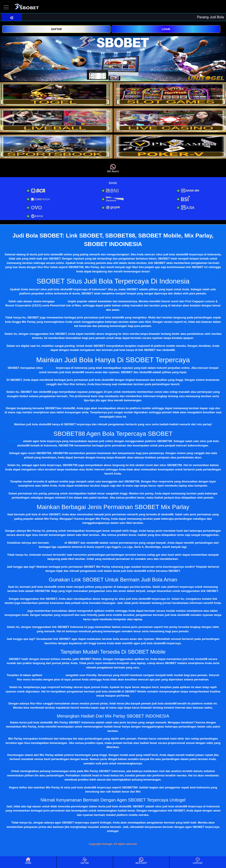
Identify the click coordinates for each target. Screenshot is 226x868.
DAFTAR (56, 29)
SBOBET (61, 301)
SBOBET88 (15, 441)
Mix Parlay (57, 543)
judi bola (49, 368)
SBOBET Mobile (54, 675)
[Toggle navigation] (6, 7)
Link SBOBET (18, 611)
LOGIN (166, 29)
